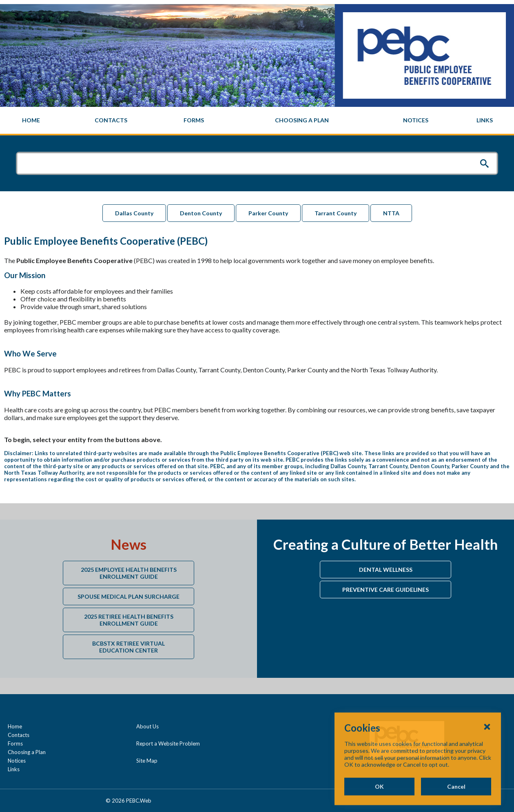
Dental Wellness (386, 570)
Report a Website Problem (168, 743)
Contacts (19, 735)
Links (14, 769)
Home (15, 726)
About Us (147, 726)
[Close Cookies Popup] (487, 743)
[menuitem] (31, 120)
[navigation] (257, 120)
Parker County (268, 213)
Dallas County (134, 213)
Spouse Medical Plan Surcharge (128, 596)
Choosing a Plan (27, 752)
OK (379, 803)
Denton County (201, 213)
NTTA (391, 213)
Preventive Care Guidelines (385, 590)
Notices (17, 761)
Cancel (456, 803)
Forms (15, 743)
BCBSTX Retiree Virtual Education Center (128, 647)
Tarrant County (336, 213)
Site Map (147, 761)
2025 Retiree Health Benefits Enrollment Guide (129, 620)
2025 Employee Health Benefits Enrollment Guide (129, 573)
